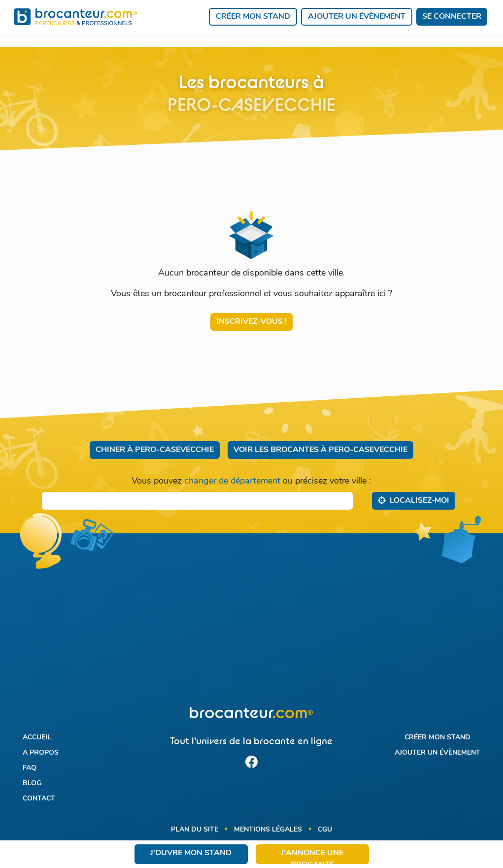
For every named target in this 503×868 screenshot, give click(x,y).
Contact (39, 799)
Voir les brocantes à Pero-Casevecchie (320, 450)
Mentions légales (268, 830)
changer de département (232, 481)
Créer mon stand (253, 17)
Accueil (37, 738)
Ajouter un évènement (357, 17)
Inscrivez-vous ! (251, 322)
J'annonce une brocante (312, 857)
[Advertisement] (251, 626)
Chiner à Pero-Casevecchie (155, 450)
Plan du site (195, 830)
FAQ (30, 768)
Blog (32, 783)
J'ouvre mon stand (191, 853)
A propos (41, 753)
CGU (325, 830)
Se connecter (452, 17)
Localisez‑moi (414, 500)
